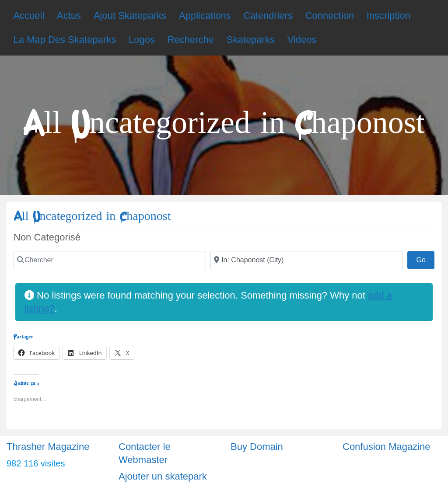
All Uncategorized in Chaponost (92, 216)
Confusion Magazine (387, 447)
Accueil (29, 16)
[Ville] (307, 260)
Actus (69, 16)
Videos (302, 40)
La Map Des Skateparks (65, 40)
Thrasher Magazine (48, 447)
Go (425, 259)
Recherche (191, 40)
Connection (330, 16)
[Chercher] (110, 260)
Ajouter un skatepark (163, 476)
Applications (205, 16)
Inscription (388, 16)
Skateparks (251, 40)
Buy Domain (257, 447)
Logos (142, 40)
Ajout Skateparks (130, 16)
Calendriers (268, 16)
